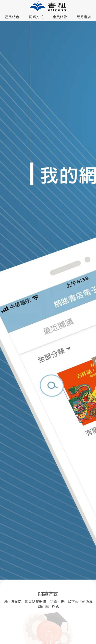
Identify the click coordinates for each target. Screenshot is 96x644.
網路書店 (84, 17)
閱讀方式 (36, 17)
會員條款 (60, 17)
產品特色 (12, 17)
